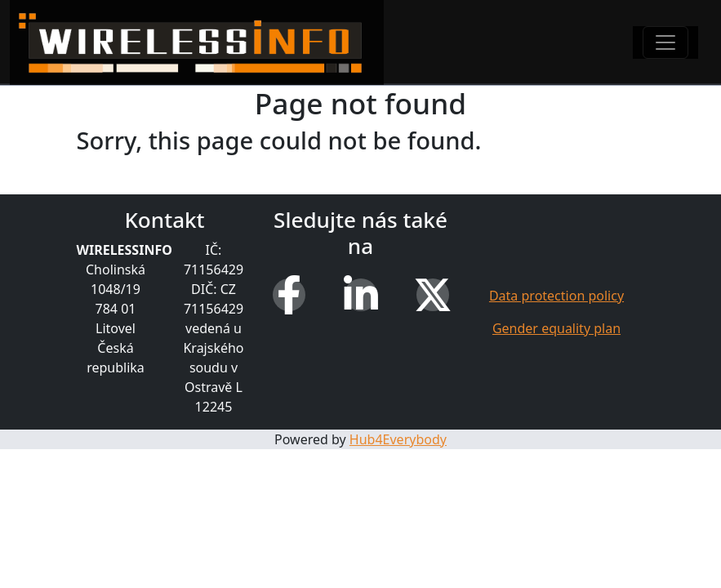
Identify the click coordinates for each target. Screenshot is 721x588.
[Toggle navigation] (665, 42)
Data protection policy (556, 296)
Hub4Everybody (398, 439)
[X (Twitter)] (433, 295)
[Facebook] (289, 295)
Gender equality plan (556, 328)
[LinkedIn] (361, 295)
